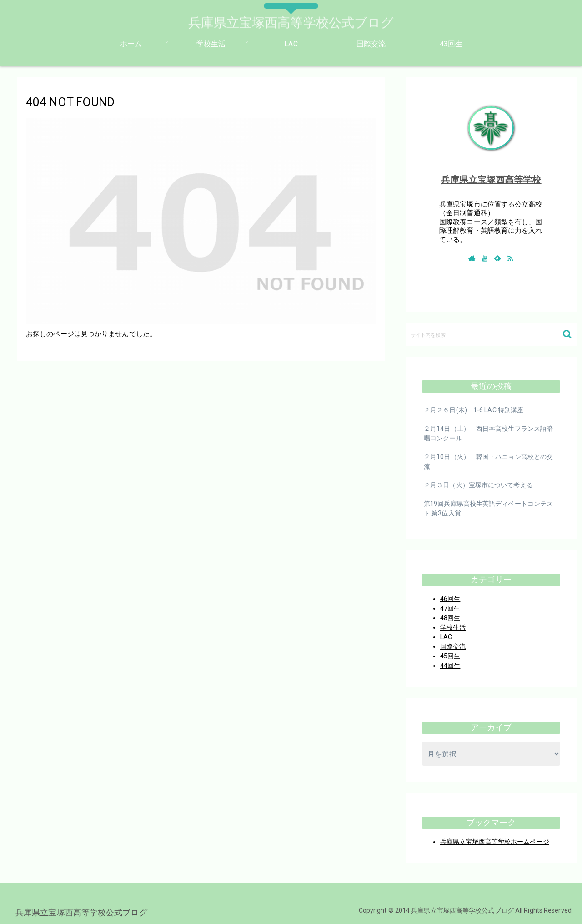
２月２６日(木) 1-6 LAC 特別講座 (474, 410)
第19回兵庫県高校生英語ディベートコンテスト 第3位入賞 (488, 508)
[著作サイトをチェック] (472, 258)
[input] (491, 334)
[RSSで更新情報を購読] (510, 258)
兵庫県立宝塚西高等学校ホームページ (495, 842)
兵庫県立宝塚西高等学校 (491, 180)
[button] (567, 334)
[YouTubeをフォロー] (485, 258)
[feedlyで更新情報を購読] (497, 258)
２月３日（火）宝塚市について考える (478, 485)
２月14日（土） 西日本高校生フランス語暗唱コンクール (488, 433)
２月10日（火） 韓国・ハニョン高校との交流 (488, 462)
